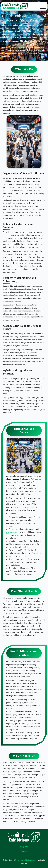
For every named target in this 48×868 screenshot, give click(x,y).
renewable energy (13, 532)
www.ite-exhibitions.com (26, 860)
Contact (24, 851)
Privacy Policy (24, 846)
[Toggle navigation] (43, 6)
